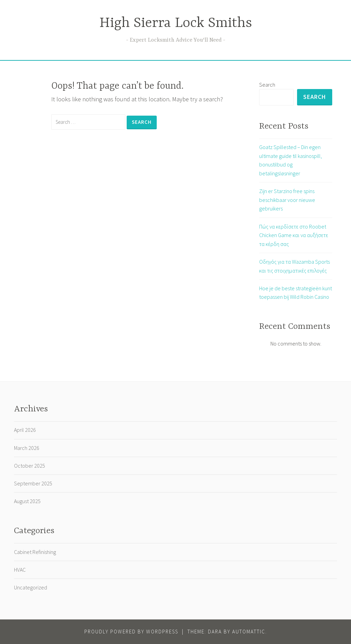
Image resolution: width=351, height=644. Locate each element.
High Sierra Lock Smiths (176, 23)
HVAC (20, 570)
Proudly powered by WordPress (131, 632)
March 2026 (27, 448)
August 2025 (27, 501)
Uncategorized (31, 587)
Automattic (249, 632)
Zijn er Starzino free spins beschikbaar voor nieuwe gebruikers (287, 200)
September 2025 (33, 483)
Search (267, 85)
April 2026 (25, 430)
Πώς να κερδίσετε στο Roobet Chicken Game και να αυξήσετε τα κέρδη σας (294, 235)
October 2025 (30, 466)
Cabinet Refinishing (35, 552)
